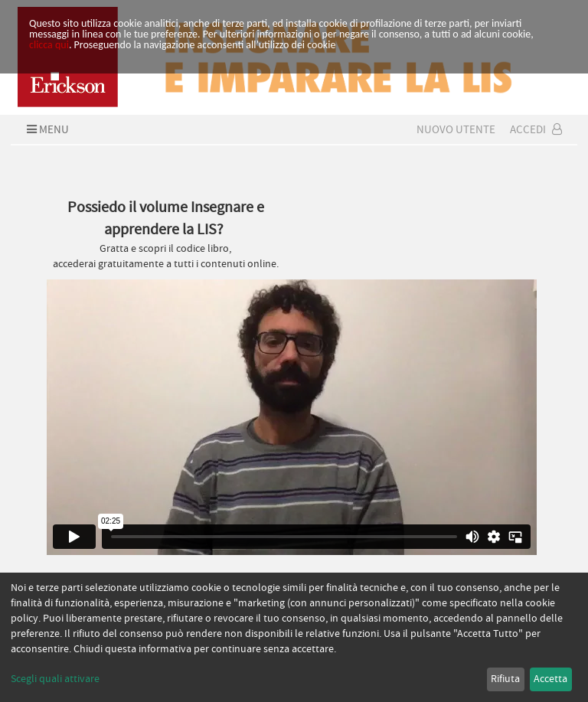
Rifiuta (505, 679)
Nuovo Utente (456, 129)
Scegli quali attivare (55, 679)
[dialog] (294, 637)
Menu (46, 129)
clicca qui (49, 45)
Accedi (536, 129)
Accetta (550, 679)
